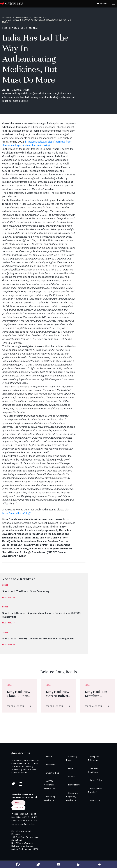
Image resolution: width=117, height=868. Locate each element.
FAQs (71, 768)
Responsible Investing (95, 790)
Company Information (94, 758)
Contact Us (95, 800)
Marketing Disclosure (50, 798)
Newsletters (74, 785)
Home (49, 756)
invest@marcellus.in (27, 824)
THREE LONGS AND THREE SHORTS (31, 18)
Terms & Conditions (93, 770)
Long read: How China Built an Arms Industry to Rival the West (19, 698)
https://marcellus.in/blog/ (16, 513)
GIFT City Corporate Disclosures (50, 785)
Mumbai (18, 803)
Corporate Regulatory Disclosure (72, 797)
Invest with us (53, 773)
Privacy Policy (96, 780)
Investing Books (71, 758)
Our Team (51, 765)
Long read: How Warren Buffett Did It (58, 696)
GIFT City (19, 808)
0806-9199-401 (30, 821)
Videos (71, 777)
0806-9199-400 (30, 817)
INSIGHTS (7, 18)
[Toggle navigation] (113, 4)
